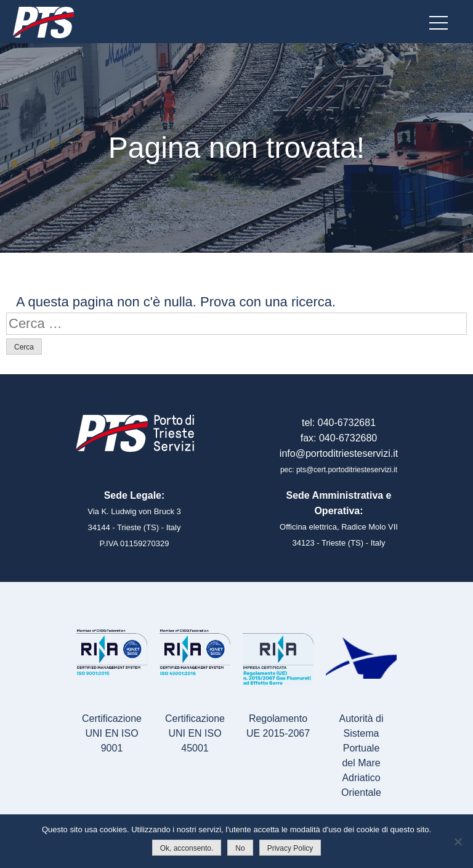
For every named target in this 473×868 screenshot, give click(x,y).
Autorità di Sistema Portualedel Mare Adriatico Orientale (361, 755)
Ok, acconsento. (187, 848)
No (240, 848)
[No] (458, 841)
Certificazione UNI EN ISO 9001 (112, 733)
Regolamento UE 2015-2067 (278, 726)
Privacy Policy (290, 848)
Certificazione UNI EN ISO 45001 (195, 733)
